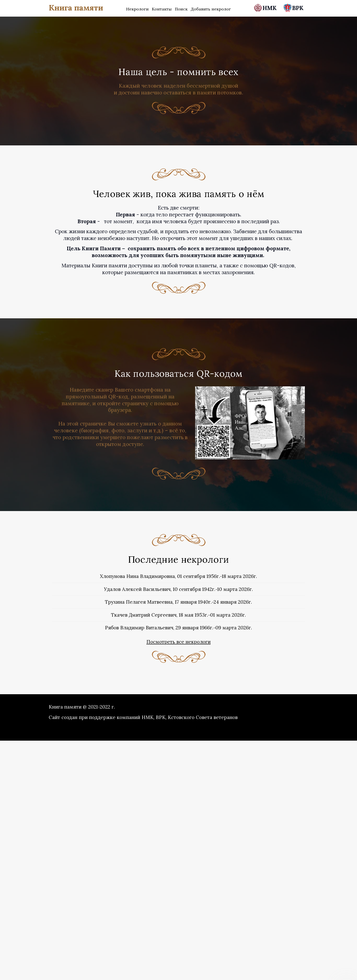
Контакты (162, 9)
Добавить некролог (211, 9)
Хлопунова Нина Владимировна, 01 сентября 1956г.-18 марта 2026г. (178, 576)
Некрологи (137, 9)
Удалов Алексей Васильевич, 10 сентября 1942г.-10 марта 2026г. (178, 589)
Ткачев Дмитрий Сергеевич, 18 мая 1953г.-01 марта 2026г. (178, 615)
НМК (266, 8)
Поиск (181, 9)
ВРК (293, 8)
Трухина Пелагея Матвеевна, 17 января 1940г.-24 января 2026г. (178, 602)
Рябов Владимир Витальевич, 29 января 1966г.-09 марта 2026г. (178, 628)
